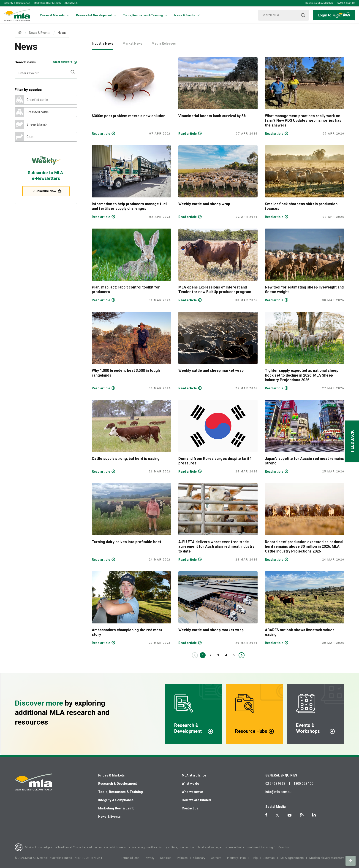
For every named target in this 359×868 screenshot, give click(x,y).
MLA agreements (292, 858)
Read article (101, 134)
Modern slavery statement (327, 858)
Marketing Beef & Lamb (47, 3)
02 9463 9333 (275, 784)
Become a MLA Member (319, 3)
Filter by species (28, 90)
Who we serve (192, 792)
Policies (182, 858)
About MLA (71, 3)
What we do (191, 784)
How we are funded (196, 800)
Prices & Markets (112, 775)
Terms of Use (130, 858)
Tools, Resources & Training (121, 792)
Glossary (199, 858)
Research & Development (118, 784)
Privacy (150, 858)
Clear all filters (63, 62)
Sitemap (269, 858)
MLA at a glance (194, 775)
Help (255, 858)
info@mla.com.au (278, 792)
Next (244, 655)
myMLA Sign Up (346, 3)
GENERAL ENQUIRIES (281, 775)
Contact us (190, 808)
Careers (216, 858)
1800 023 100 (304, 784)
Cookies (166, 858)
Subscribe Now (46, 191)
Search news (46, 62)
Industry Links (237, 858)
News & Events (109, 817)
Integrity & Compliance (17, 3)
